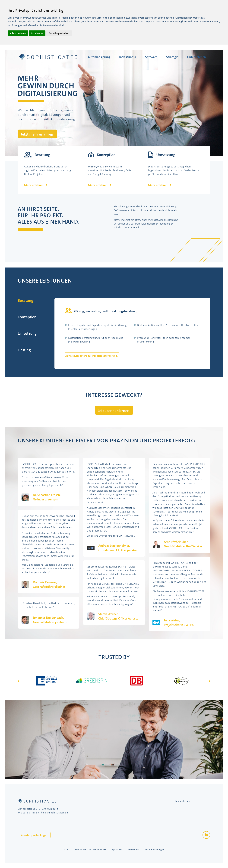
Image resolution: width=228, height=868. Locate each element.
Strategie (172, 57)
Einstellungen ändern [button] (59, 33)
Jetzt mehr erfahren (37, 134)
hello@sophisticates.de (54, 813)
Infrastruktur (128, 57)
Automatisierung (99, 57)
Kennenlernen (182, 801)
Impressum (116, 850)
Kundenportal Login (34, 835)
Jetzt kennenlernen (114, 411)
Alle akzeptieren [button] (18, 33)
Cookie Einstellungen (154, 850)
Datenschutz (133, 850)
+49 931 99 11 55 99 (28, 813)
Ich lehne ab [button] (37, 33)
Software (151, 57)
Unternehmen (196, 57)
